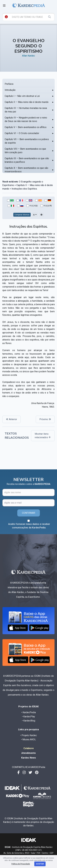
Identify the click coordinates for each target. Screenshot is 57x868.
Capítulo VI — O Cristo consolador (22, 133)
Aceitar (40, 864)
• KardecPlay (28, 717)
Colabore (29, 748)
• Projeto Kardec (28, 735)
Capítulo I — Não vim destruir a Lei (22, 96)
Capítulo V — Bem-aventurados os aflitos (26, 127)
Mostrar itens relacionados (43, 436)
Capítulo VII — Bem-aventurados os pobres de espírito (27, 141)
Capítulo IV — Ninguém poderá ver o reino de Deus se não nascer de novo (26, 119)
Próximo (45, 419)
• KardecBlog (29, 721)
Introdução (10, 90)
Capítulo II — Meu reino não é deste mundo (27, 102)
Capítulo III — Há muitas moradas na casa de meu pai (26, 110)
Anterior (12, 419)
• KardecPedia (28, 712)
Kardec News (29, 758)
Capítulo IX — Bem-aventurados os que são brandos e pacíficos (27, 160)
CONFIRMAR (29, 513)
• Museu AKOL (28, 739)
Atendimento (29, 753)
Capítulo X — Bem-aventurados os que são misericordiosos (26, 170)
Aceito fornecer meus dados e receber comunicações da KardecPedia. (29, 526)
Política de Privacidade (21, 864)
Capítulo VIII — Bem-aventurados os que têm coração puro (25, 151)
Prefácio (9, 84)
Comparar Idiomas (22, 215)
